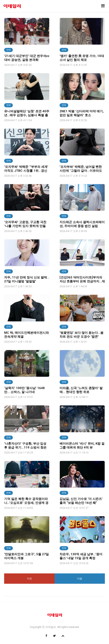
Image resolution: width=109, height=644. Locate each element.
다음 (80, 579)
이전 (29, 579)
